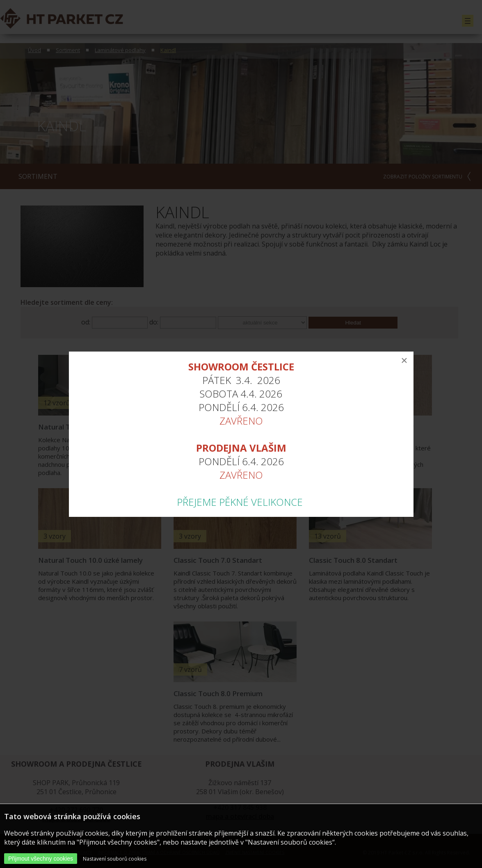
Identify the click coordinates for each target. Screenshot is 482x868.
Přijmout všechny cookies (41, 859)
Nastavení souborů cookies (115, 859)
